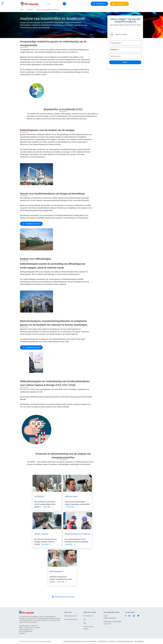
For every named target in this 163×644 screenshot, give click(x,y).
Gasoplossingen (46, 11)
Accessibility (139, 641)
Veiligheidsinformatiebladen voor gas (111, 623)
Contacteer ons (88, 616)
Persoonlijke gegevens (125, 641)
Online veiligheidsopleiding (110, 617)
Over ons (59, 11)
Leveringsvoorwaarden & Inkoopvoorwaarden (80, 641)
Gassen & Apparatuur (29, 11)
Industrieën (30, 17)
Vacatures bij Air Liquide (89, 628)
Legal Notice (103, 641)
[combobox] (55, 4)
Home (22, 17)
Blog (85, 623)
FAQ (85, 619)
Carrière (68, 11)
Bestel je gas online (70, 616)
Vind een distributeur (71, 619)
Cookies (112, 641)
